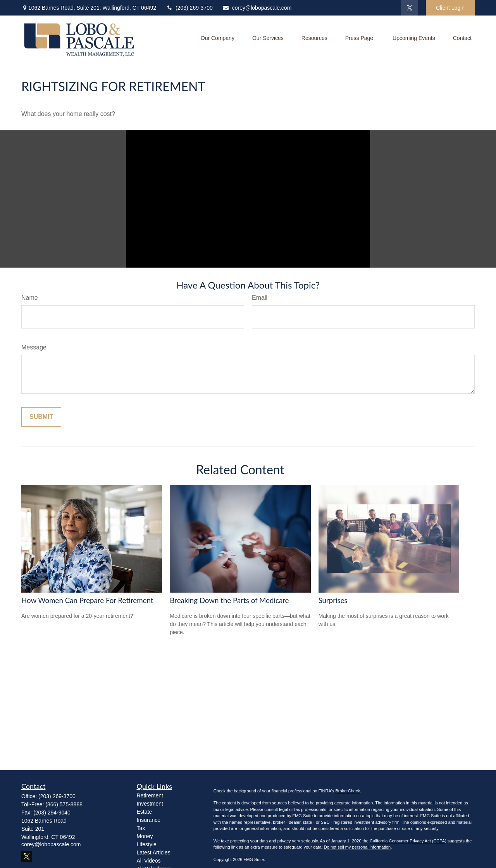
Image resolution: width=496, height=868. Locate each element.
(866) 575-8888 (64, 804)
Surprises (333, 600)
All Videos (149, 861)
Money (145, 836)
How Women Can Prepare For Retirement (87, 600)
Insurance (149, 820)
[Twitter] (409, 8)
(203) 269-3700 (189, 8)
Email (260, 298)
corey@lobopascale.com (257, 8)
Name (30, 298)
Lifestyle (147, 844)
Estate (145, 812)
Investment (150, 804)
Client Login (450, 8)
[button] (218, 39)
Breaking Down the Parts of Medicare (229, 600)
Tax (141, 828)
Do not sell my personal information (357, 847)
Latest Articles (154, 852)
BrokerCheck (348, 791)
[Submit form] (41, 417)
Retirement (150, 795)
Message (34, 347)
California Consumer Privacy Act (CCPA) (408, 841)
